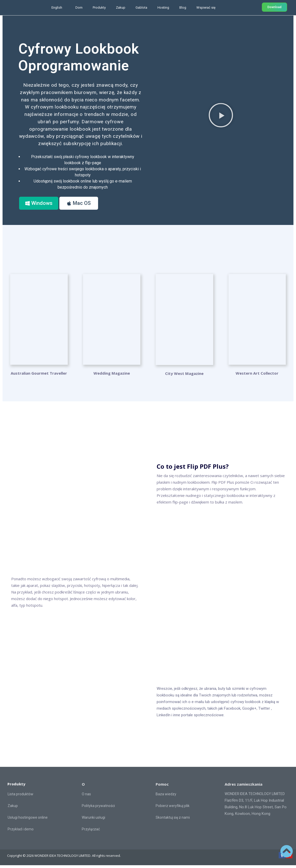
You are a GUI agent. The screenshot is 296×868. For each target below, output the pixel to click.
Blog (183, 7)
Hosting (163, 7)
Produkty (99, 7)
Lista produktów (21, 797)
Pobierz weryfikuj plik (173, 809)
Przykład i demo (21, 832)
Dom (79, 7)
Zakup (121, 7)
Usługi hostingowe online (28, 820)
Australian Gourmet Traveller (39, 376)
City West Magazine (184, 376)
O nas (86, 797)
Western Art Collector (257, 376)
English (57, 7)
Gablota (141, 7)
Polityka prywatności (98, 809)
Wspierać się (206, 7)
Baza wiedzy (166, 797)
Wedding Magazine (112, 376)
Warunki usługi (93, 820)
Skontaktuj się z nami (173, 820)
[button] (221, 116)
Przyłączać (91, 832)
